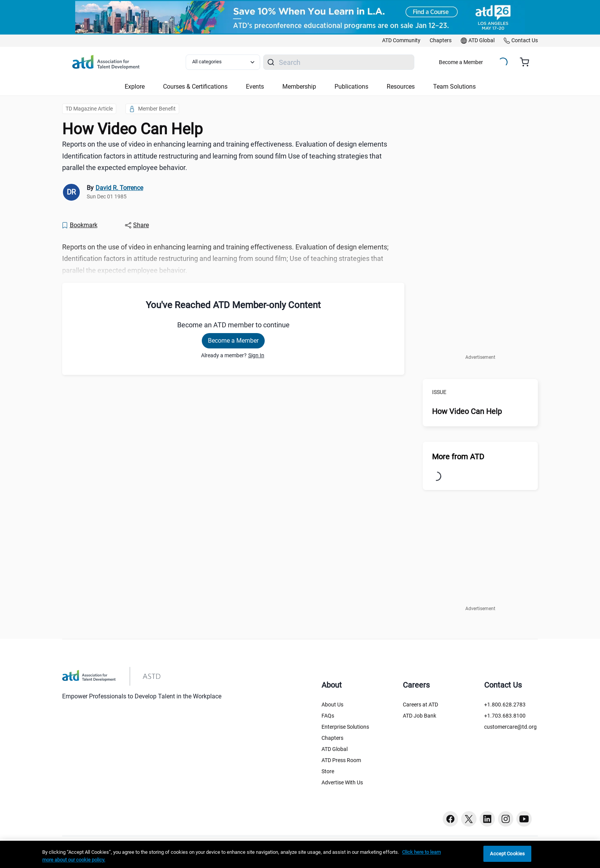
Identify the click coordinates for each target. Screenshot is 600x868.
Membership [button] (299, 87)
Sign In (256, 355)
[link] (401, 41)
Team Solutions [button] (454, 87)
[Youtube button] (524, 819)
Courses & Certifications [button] (195, 87)
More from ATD (458, 457)
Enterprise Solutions (345, 727)
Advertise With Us (342, 782)
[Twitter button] (469, 819)
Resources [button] (401, 87)
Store (328, 771)
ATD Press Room (341, 760)
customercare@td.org (510, 727)
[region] (300, 854)
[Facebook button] (450, 819)
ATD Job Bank (420, 716)
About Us (332, 705)
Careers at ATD (420, 705)
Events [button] (255, 87)
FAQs (328, 716)
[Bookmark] (79, 225)
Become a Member (461, 62)
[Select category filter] (223, 62)
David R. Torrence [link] (119, 188)
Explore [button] (135, 87)
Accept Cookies (507, 854)
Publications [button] (351, 87)
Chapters (332, 738)
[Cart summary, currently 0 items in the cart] (527, 62)
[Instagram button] (506, 819)
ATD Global (335, 749)
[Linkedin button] (487, 819)
